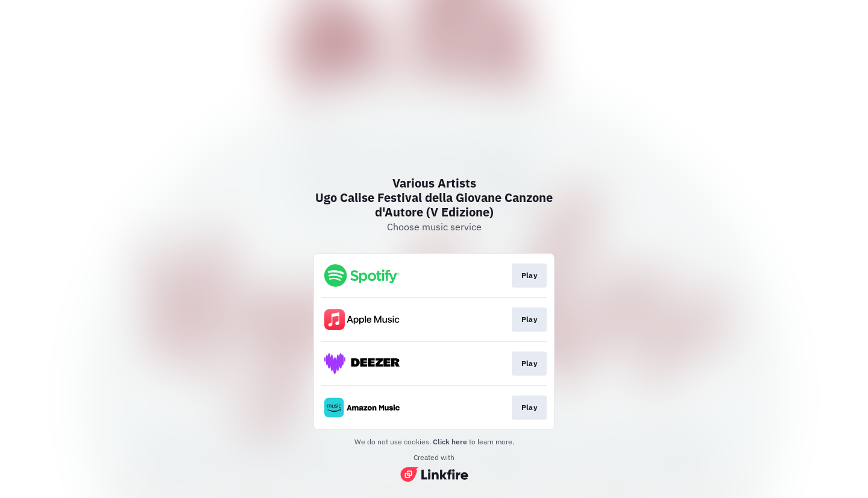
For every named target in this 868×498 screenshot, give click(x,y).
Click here (450, 442)
